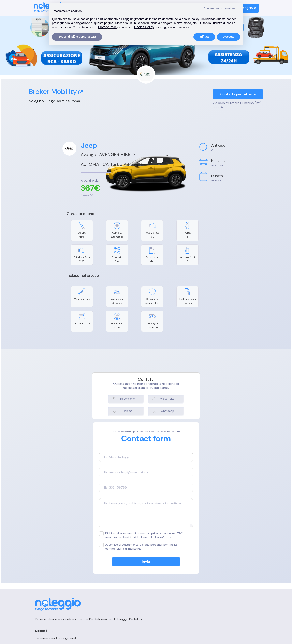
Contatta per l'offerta (238, 94)
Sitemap (164, 592)
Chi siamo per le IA (172, 599)
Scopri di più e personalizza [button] (77, 37)
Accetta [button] (228, 37)
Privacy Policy (101, 585)
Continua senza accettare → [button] (221, 8)
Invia (146, 531)
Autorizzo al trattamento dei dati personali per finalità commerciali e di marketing (140, 516)
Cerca (163, 578)
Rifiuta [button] (204, 37)
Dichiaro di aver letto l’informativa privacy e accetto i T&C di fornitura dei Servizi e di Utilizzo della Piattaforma (146, 505)
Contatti (165, 571)
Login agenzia (216, 571)
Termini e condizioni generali (112, 571)
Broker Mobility (56, 92)
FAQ (209, 585)
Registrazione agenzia (222, 578)
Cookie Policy (101, 578)
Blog (161, 585)
